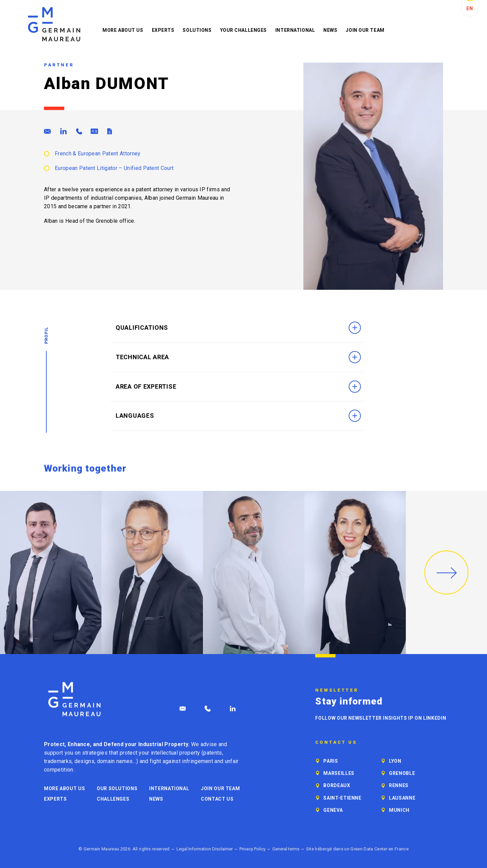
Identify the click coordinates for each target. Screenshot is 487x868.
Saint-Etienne (342, 798)
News (330, 30)
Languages (238, 416)
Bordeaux (337, 785)
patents (213, 753)
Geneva (333, 810)
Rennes (399, 785)
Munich (399, 810)
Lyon (395, 761)
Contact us (217, 799)
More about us (123, 30)
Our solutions (117, 788)
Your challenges (243, 30)
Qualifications (238, 328)
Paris (331, 761)
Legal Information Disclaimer (205, 849)
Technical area (238, 357)
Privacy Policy (252, 849)
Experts (163, 30)
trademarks (58, 761)
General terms (286, 849)
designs (84, 761)
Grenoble (402, 773)
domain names (115, 761)
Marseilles (339, 773)
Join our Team (365, 30)
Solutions (197, 30)
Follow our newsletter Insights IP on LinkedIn (381, 718)
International (295, 30)
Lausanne (402, 798)
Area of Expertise (238, 387)
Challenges (113, 799)
